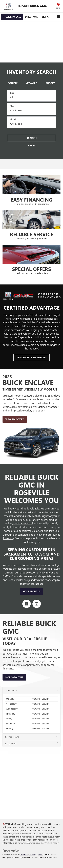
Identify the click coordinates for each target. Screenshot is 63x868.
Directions (31, 17)
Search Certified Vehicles (32, 357)
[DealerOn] (11, 850)
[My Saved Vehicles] (58, 6)
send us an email (23, 523)
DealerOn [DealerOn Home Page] (24, 854)
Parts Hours (32, 743)
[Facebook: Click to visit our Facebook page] (27, 604)
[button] (12, 17)
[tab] (13, 83)
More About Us (32, 591)
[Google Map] (32, 782)
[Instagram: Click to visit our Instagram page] (37, 604)
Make (12, 106)
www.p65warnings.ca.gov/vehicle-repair (40, 843)
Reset (32, 145)
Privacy (40, 854)
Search (32, 138)
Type (12, 93)
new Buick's (47, 572)
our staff (42, 527)
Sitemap (33, 854)
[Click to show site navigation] (58, 17)
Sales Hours (32, 690)
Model (13, 119)
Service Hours (32, 737)
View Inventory (15, 419)
